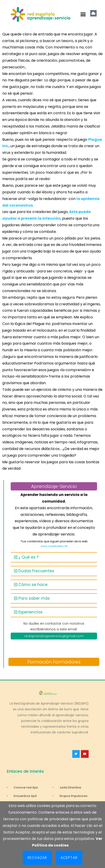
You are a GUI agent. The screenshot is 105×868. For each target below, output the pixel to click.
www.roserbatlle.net (54, 546)
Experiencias (30, 612)
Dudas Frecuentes (36, 571)
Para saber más (34, 598)
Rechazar (37, 858)
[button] (83, 14)
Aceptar (69, 858)
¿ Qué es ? (29, 557)
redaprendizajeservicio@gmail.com (54, 636)
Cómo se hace (33, 585)
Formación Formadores (54, 662)
